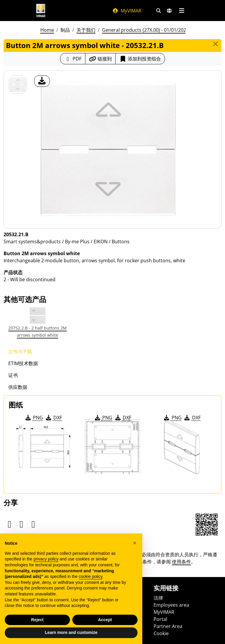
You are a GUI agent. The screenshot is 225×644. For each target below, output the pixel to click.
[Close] (216, 44)
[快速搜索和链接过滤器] (159, 11)
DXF (53, 418)
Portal (160, 619)
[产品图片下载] (42, 81)
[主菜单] (182, 11)
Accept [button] (105, 620)
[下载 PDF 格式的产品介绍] (73, 59)
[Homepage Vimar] (41, 11)
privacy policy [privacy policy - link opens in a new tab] (46, 559)
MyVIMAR (127, 11)
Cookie (161, 633)
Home (47, 30)
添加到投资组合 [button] (140, 59)
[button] (135, 543)
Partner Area (168, 626)
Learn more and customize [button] (71, 632)
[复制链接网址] (100, 59)
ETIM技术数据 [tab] (23, 363)
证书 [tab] (13, 375)
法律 (158, 598)
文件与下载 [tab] (20, 351)
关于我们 (86, 30)
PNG (34, 418)
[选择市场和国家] (169, 11)
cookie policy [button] (91, 576)
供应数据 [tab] (18, 387)
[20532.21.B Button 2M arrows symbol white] (18, 84)
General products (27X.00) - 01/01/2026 (145, 30)
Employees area (171, 605)
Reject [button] (37, 620)
